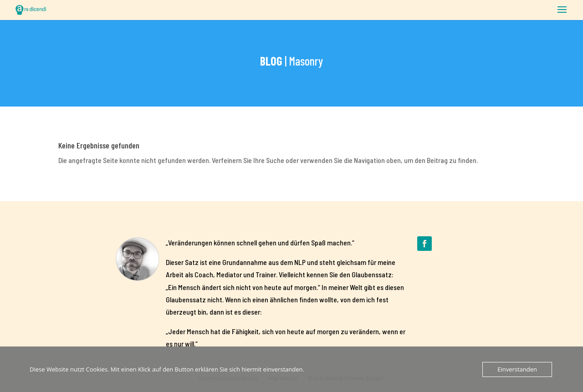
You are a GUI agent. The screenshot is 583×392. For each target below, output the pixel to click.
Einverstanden (517, 369)
